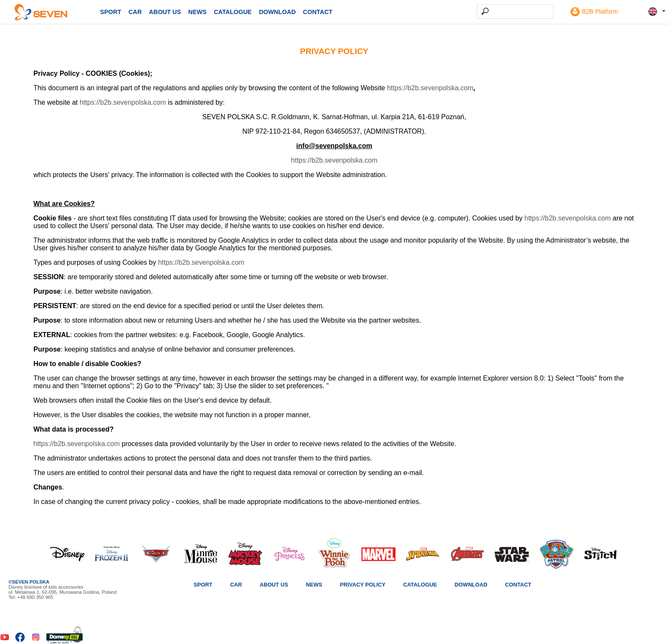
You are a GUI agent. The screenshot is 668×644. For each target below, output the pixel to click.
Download (277, 12)
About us (165, 12)
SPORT (111, 12)
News (197, 12)
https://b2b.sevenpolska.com (430, 90)
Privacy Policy (363, 585)
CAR (135, 12)
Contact (318, 12)
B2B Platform (594, 11)
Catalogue (233, 12)
